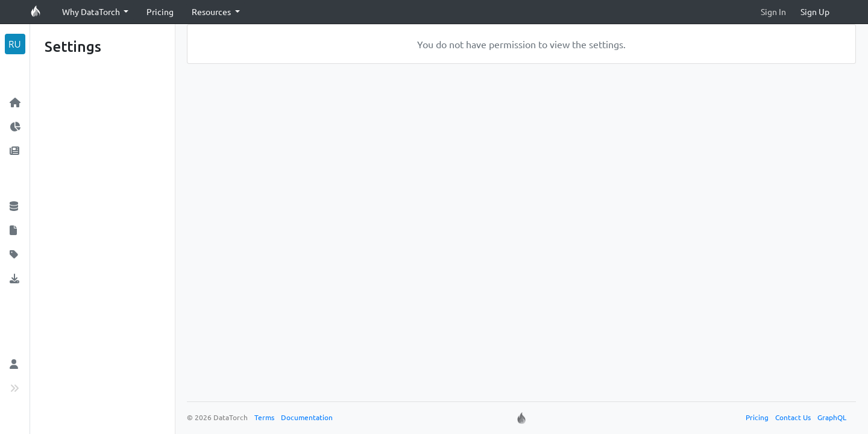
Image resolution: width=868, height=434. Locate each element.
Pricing (160, 11)
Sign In (773, 11)
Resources (212, 11)
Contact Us (793, 417)
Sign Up (815, 11)
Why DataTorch (92, 11)
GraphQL (832, 417)
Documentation (307, 417)
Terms (264, 417)
